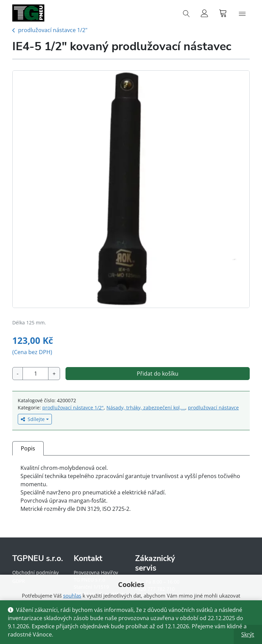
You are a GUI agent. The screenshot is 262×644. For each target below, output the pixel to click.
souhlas (72, 596)
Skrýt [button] (248, 634)
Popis (28, 448)
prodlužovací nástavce (213, 408)
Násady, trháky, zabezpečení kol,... (146, 408)
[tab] (28, 448)
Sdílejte (33, 419)
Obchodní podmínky (35, 572)
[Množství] (35, 374)
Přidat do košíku (158, 374)
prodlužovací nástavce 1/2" (53, 30)
